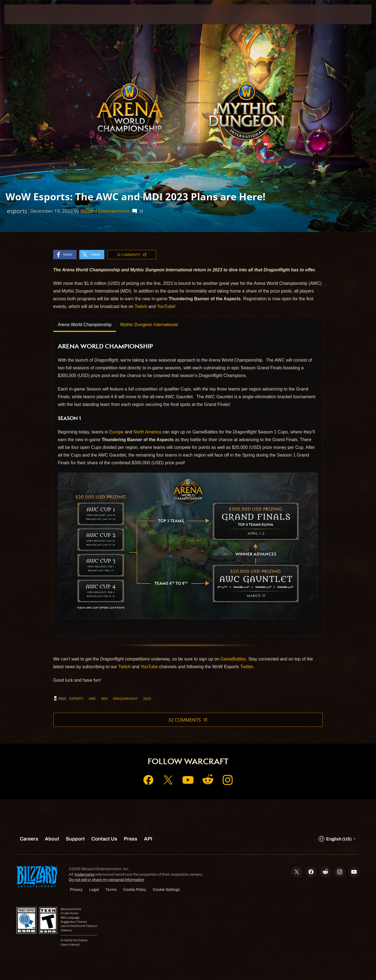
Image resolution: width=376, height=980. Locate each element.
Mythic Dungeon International (149, 325)
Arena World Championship (85, 325)
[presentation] (21, 14)
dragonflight (125, 698)
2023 (147, 698)
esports (76, 698)
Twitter (247, 667)
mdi (104, 698)
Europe (116, 432)
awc (92, 698)
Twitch (141, 306)
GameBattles (233, 659)
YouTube (166, 306)
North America (147, 432)
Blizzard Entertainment (105, 211)
